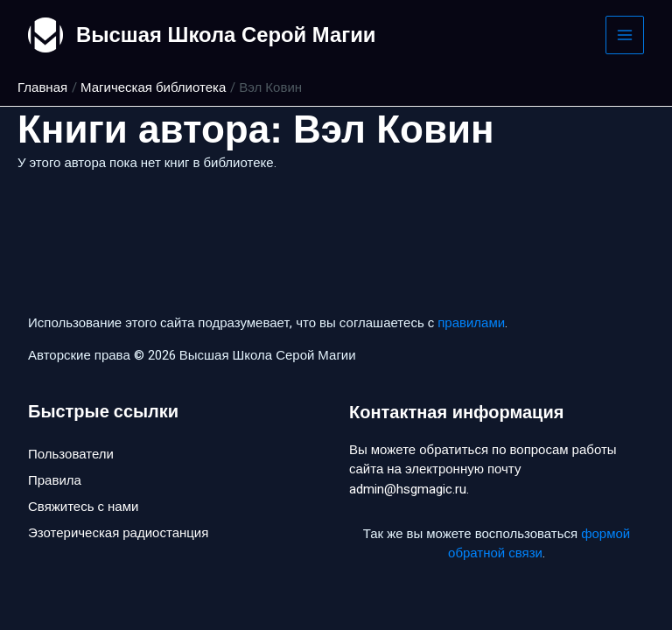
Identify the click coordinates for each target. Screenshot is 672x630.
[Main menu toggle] (625, 35)
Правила (55, 480)
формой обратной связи (539, 544)
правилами (471, 323)
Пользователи (71, 454)
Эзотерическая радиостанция (118, 534)
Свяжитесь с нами (83, 507)
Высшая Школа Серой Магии (227, 35)
